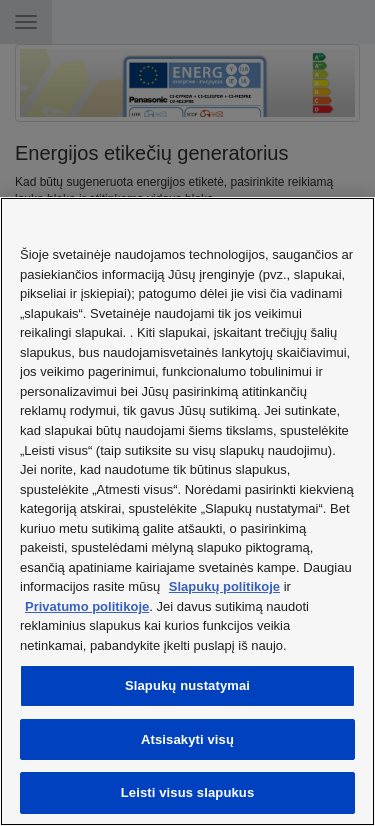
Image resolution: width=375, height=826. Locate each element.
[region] (187, 511)
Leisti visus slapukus (188, 792)
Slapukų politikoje (224, 586)
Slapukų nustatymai (187, 685)
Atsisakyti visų (187, 739)
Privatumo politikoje (87, 606)
